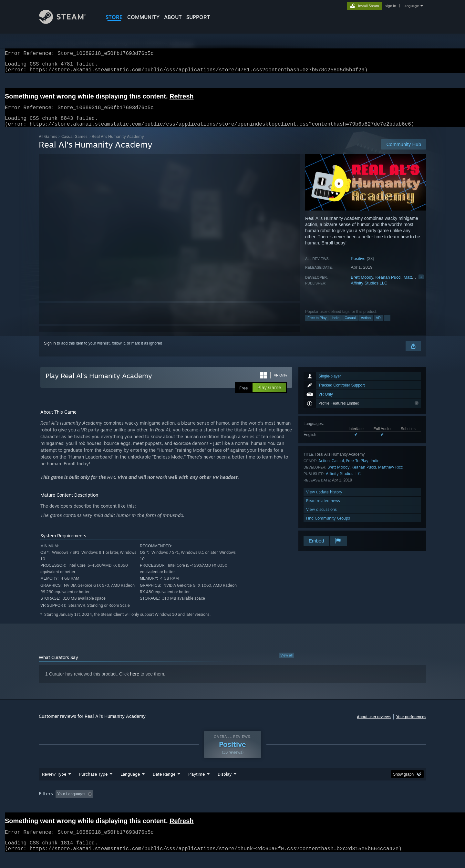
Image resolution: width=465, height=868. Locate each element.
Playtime (196, 782)
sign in (391, 6)
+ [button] (387, 325)
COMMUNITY (143, 17)
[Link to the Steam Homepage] (67, 22)
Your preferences (411, 724)
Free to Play (317, 325)
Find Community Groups (328, 526)
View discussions (321, 517)
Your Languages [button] (71, 802)
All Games (48, 144)
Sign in (50, 351)
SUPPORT (198, 17)
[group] (232, 802)
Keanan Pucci (388, 285)
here (135, 682)
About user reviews (374, 724)
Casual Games (74, 144)
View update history (324, 500)
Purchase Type (93, 782)
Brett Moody (362, 285)
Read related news (323, 508)
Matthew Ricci (417, 285)
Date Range (164, 782)
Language (130, 782)
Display (225, 782)
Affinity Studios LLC (369, 291)
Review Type (54, 782)
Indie (336, 325)
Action (366, 325)
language (411, 6)
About (173, 17)
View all (286, 663)
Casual (350, 325)
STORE (114, 17)
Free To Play (357, 468)
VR (378, 325)
